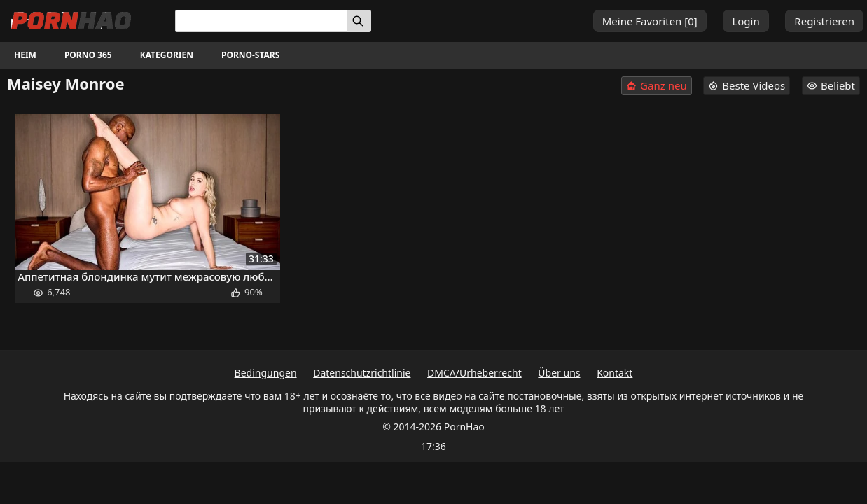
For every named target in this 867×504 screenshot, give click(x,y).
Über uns (559, 373)
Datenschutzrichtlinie (362, 373)
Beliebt (831, 85)
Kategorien (167, 55)
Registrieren (824, 21)
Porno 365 (88, 55)
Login (745, 21)
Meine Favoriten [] (650, 21)
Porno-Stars (250, 55)
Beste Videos (747, 85)
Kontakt (615, 373)
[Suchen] (359, 21)
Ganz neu (657, 86)
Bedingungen (266, 373)
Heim (25, 55)
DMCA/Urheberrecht (474, 373)
